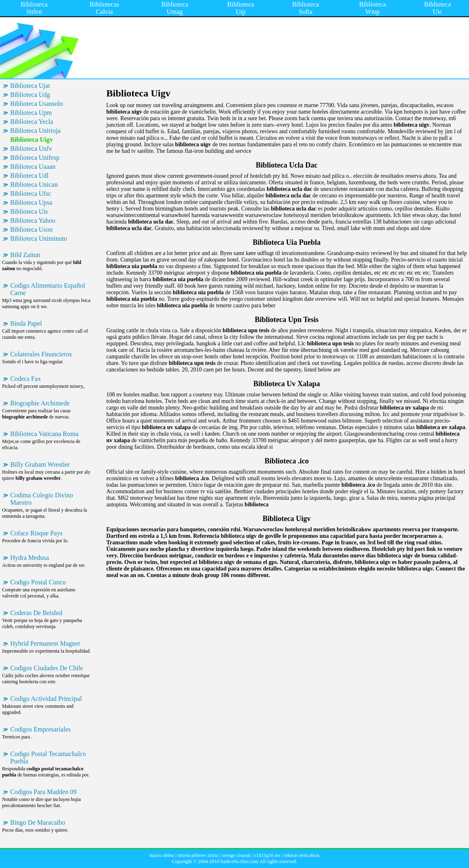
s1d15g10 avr (268, 855)
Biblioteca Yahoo (33, 220)
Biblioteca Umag (175, 8)
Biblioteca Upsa (31, 202)
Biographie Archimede (40, 403)
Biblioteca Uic (438, 8)
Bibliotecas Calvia (104, 8)
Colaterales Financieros (41, 354)
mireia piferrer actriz (198, 855)
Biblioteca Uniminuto (39, 238)
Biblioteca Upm (31, 113)
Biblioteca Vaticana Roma (44, 434)
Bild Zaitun (25, 255)
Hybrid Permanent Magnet (45, 643)
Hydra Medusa (30, 558)
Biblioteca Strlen (34, 8)
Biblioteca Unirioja (35, 131)
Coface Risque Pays (36, 533)
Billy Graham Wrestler (40, 464)
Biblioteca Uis (29, 211)
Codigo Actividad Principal (46, 699)
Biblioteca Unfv (31, 149)
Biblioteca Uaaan (33, 167)
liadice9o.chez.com (239, 861)
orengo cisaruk (236, 855)
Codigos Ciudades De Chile (47, 668)
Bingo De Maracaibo (38, 822)
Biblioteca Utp (241, 8)
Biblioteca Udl (29, 176)
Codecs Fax (26, 379)
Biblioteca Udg (30, 95)
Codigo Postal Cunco (38, 582)
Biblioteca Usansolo (37, 104)
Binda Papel (26, 323)
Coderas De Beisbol (36, 613)
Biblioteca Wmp (373, 8)
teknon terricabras (302, 855)
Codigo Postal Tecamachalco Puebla (48, 757)
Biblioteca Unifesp (35, 158)
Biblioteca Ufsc (31, 194)
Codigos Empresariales (40, 729)
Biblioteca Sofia (305, 8)
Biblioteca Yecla (32, 122)
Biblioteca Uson (31, 229)
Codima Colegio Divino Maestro (42, 499)
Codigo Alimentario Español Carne (48, 289)
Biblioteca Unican (34, 185)
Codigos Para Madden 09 (43, 792)
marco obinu (162, 855)
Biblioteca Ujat (30, 86)
